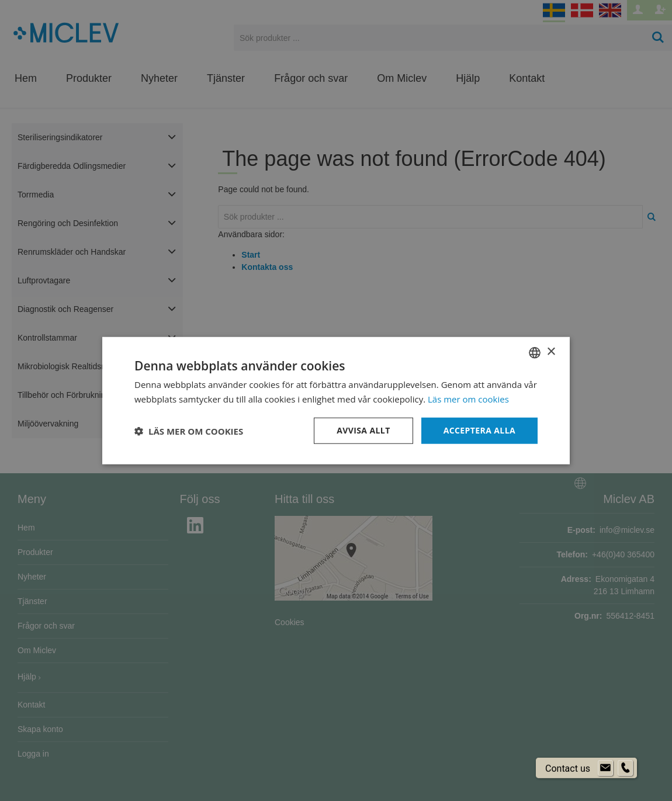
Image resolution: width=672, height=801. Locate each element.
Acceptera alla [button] (479, 430)
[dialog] (336, 400)
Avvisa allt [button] (363, 430)
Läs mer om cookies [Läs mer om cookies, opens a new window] (468, 398)
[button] (189, 431)
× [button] (551, 352)
